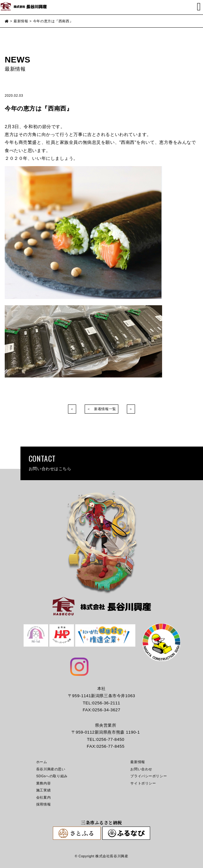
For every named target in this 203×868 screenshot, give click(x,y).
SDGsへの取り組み (52, 776)
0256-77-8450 (110, 739)
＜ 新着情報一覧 (101, 409)
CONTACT (112, 462)
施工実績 (43, 790)
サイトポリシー (143, 783)
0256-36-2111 (106, 703)
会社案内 (43, 797)
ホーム (42, 762)
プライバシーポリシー (149, 776)
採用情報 (43, 804)
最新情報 (138, 762)
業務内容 (43, 783)
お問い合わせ (141, 769)
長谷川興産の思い (51, 769)
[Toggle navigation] (199, 7)
